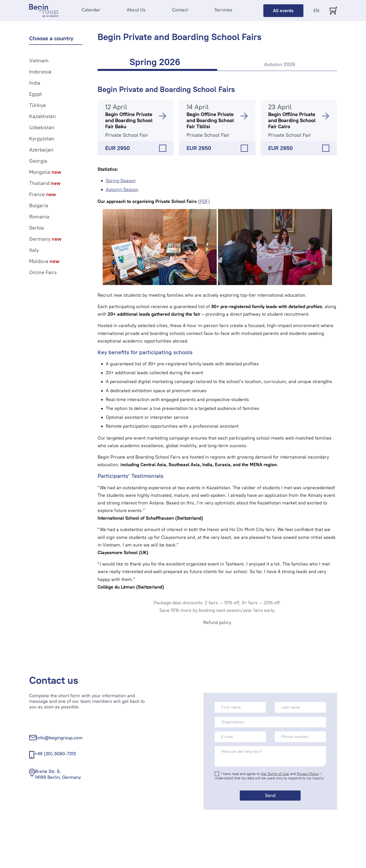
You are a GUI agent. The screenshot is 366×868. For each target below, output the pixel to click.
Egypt (35, 94)
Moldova (44, 261)
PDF (204, 201)
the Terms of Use (275, 774)
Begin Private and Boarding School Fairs (166, 89)
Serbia (36, 228)
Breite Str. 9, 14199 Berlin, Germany (58, 774)
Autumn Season (122, 190)
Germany (45, 239)
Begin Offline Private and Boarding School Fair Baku (129, 120)
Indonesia (40, 72)
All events (283, 11)
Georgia (38, 161)
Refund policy (217, 622)
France (42, 194)
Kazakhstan (43, 116)
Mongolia (45, 172)
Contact (180, 10)
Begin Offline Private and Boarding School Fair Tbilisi (210, 120)
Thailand (45, 183)
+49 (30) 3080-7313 (55, 754)
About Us (136, 10)
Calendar (91, 10)
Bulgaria (39, 205)
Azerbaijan (41, 150)
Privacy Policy (308, 774)
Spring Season (121, 181)
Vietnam (39, 61)
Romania (39, 217)
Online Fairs (43, 272)
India (35, 83)
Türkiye (38, 105)
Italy (34, 250)
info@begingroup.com (60, 738)
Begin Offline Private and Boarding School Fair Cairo (292, 120)
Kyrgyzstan (42, 139)
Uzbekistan (42, 127)
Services (223, 10)
